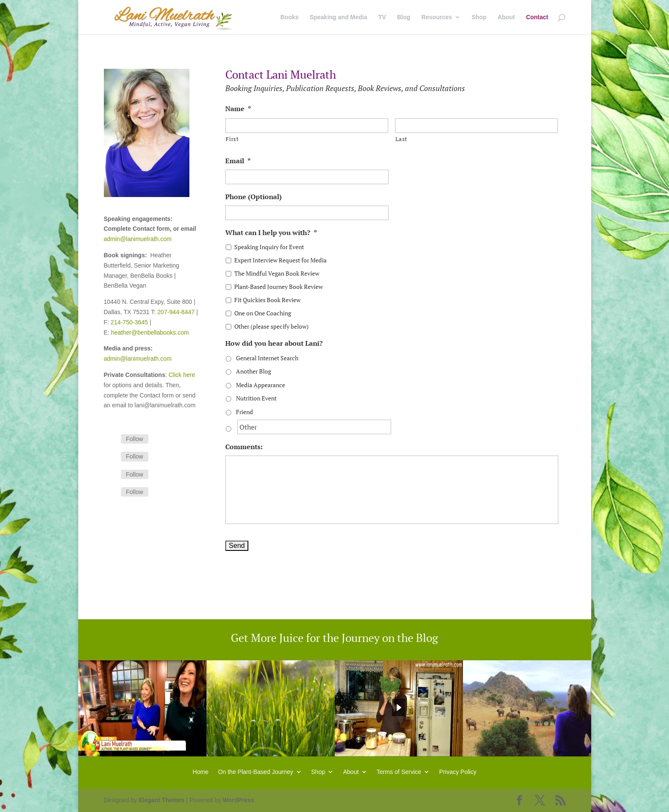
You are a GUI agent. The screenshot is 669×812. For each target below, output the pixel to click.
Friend (245, 412)
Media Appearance (261, 385)
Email (238, 161)
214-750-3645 (129, 322)
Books (290, 17)
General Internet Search (267, 358)
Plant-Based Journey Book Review (279, 287)
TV (382, 17)
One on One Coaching (263, 313)
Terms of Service (399, 772)
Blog (404, 17)
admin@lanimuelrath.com (138, 239)
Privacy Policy (458, 772)
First (232, 139)
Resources (437, 17)
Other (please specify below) (271, 326)
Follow (135, 439)
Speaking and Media (338, 17)
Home (201, 772)
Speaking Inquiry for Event (269, 247)
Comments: (244, 447)
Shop (479, 17)
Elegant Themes (161, 800)
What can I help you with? (271, 233)
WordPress (239, 800)
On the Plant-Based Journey (256, 772)
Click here (182, 375)
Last (401, 139)
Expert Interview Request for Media (280, 260)
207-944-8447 (176, 312)
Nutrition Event (256, 398)
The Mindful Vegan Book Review (277, 273)
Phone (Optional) (253, 197)
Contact (537, 17)
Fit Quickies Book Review (267, 300)
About (506, 17)
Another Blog (253, 371)
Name (238, 109)
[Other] (314, 427)
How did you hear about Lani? (274, 343)
